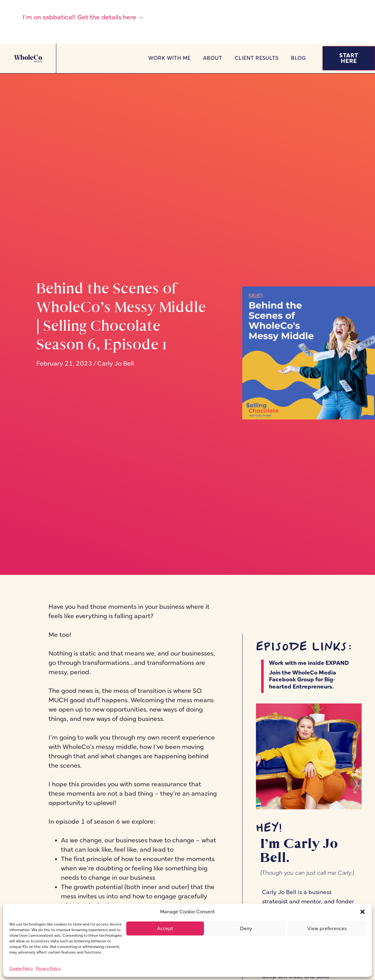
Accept (165, 929)
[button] (363, 912)
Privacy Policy (48, 968)
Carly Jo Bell (116, 363)
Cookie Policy (21, 968)
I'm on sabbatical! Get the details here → (83, 17)
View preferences (327, 929)
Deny (246, 929)
